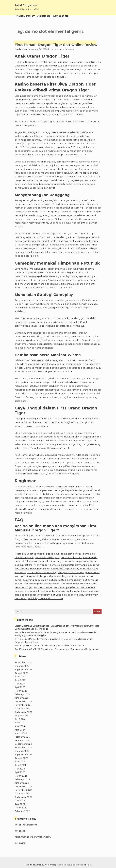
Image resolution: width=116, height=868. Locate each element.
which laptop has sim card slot (45, 598)
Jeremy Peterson (65, 49)
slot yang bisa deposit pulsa (67, 595)
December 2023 (23, 744)
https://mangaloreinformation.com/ (33, 837)
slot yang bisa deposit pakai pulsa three (64, 591)
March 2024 (21, 733)
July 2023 (20, 762)
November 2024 (23, 705)
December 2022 (23, 786)
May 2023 (20, 769)
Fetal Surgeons (26, 5)
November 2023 (23, 747)
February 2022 (22, 811)
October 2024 (22, 708)
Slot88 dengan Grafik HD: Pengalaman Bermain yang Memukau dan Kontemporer (57, 649)
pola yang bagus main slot (38, 580)
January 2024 (22, 740)
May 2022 (20, 801)
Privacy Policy (25, 16)
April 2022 (20, 804)
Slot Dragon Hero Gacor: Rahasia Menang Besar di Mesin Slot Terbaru (50, 646)
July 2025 (20, 677)
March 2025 (21, 691)
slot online (20, 831)
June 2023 (20, 765)
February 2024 (22, 737)
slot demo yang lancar (66, 587)
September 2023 (23, 755)
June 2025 (20, 680)
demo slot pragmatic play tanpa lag (71, 565)
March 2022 (21, 808)
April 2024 (20, 730)
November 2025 (23, 662)
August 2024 (21, 716)
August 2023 (21, 758)
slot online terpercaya (26, 825)
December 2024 (23, 701)
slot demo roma (43, 587)
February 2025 (22, 694)
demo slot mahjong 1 (51, 561)
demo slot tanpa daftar (65, 569)
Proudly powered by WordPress (40, 865)
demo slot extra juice (47, 557)
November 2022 (23, 790)
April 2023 (20, 772)
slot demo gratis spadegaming (42, 584)
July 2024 (20, 719)
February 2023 (22, 779)
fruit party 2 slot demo (71, 572)
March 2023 (21, 776)
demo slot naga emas (77, 561)
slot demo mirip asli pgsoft (76, 584)
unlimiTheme (84, 865)
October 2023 (22, 751)
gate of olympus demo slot (45, 576)
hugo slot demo (72, 576)
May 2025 (20, 684)
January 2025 (22, 698)
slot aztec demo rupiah (68, 580)
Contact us (61, 16)
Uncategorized (35, 554)
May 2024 (20, 726)
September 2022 (23, 797)
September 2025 (23, 670)
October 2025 (22, 666)
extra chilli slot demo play (42, 572)
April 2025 (20, 687)
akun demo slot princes (68, 554)
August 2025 (21, 673)
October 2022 (22, 794)
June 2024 (20, 723)
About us (44, 16)
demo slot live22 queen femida (79, 557)
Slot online (20, 843)
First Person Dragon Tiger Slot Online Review (56, 45)
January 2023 (22, 783)
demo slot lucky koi (26, 561)
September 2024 (23, 712)
